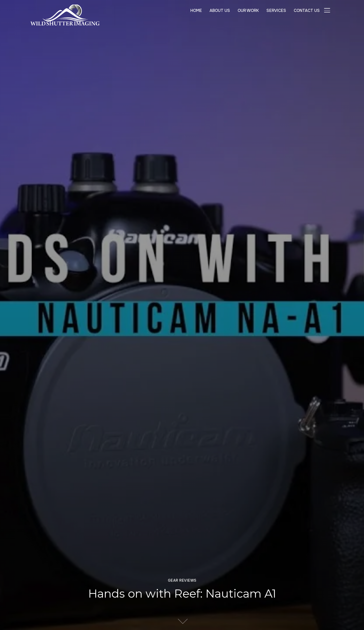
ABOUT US (220, 11)
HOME (196, 11)
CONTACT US (307, 11)
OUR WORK (248, 11)
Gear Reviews (182, 580)
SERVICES (276, 11)
